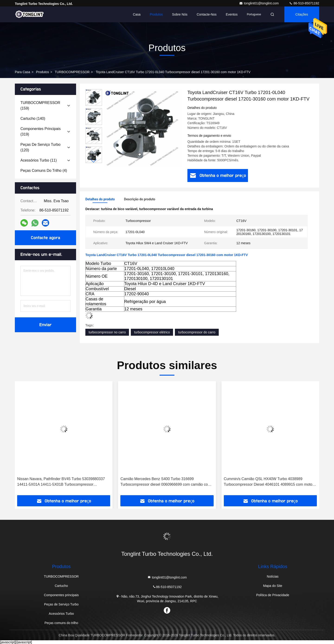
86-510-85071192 (304, 3)
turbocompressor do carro (197, 332)
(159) (40, 106)
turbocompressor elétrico (152, 332)
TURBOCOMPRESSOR (72, 72)
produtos (42, 72)
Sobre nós (180, 14)
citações (302, 14)
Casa (137, 14)
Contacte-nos (207, 14)
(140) (33, 119)
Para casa (22, 72)
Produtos (156, 14)
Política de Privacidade (273, 595)
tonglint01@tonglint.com (259, 3)
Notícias (273, 576)
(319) (40, 132)
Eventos (232, 14)
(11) (39, 160)
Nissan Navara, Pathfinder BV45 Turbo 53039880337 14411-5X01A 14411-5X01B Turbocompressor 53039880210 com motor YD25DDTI (61, 482)
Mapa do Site (273, 586)
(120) (40, 147)
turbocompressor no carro (107, 332)
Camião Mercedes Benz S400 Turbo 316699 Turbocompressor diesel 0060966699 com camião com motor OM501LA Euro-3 (166, 482)
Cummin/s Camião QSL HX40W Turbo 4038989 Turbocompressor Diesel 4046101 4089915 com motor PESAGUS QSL (269, 482)
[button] (94, 161)
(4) (44, 171)
